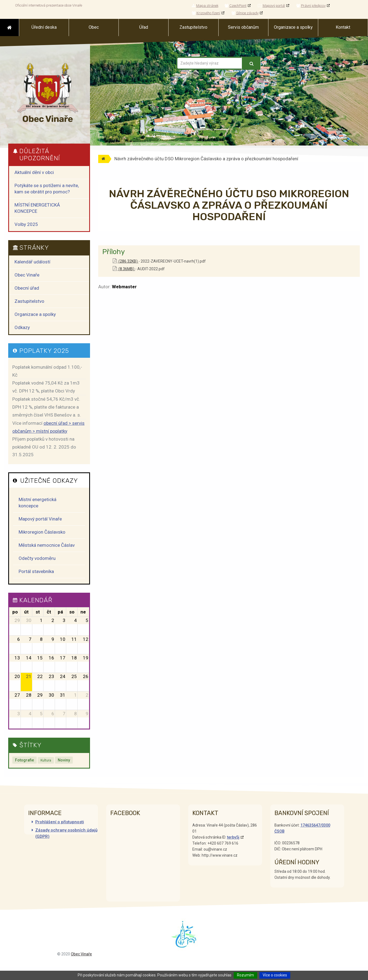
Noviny (64, 760)
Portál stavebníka (36, 571)
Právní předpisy (311, 6)
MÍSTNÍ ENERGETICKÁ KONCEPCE (37, 208)
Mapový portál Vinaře (40, 519)
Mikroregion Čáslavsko (42, 532)
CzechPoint (236, 6)
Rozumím (245, 975)
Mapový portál (271, 6)
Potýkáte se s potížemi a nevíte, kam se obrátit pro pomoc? (47, 189)
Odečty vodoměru (37, 558)
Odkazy (22, 327)
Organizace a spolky (35, 314)
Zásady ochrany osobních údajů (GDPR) (66, 833)
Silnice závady (245, 13)
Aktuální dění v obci (34, 172)
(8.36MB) (124, 269)
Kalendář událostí (32, 262)
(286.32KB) (126, 261)
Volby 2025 (26, 224)
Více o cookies (275, 975)
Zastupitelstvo (29, 301)
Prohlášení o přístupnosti (60, 822)
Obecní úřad (27, 288)
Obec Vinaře (27, 275)
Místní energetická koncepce (37, 503)
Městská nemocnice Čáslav (47, 545)
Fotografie (24, 760)
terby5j (233, 837)
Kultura (46, 760)
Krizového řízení (206, 13)
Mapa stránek (205, 6)
